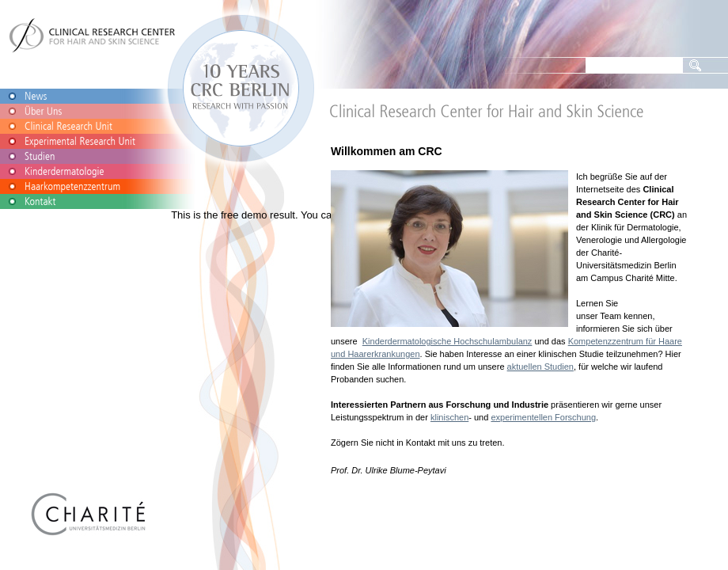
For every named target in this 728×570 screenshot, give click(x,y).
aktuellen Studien (540, 367)
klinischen (449, 417)
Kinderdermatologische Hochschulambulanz (447, 341)
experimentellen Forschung (543, 417)
